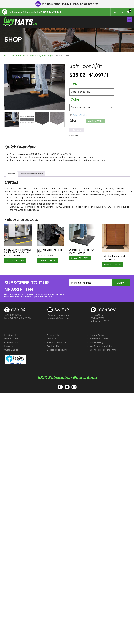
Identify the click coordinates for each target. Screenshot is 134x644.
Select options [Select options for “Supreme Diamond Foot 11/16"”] (47, 260)
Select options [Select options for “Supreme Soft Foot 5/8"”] (80, 258)
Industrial (9, 346)
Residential (10, 335)
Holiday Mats (11, 339)
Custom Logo (11, 350)
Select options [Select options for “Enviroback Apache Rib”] (112, 264)
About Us (52, 339)
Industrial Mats (19, 56)
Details (12, 174)
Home (7, 56)
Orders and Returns (57, 350)
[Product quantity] (82, 121)
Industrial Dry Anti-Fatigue (41, 56)
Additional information (31, 174)
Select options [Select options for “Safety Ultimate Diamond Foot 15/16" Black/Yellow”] (15, 260)
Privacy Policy (97, 335)
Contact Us (53, 346)
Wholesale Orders (99, 339)
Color (75, 99)
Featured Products (57, 342)
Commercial (11, 342)
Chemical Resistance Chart (104, 350)
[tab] (12, 174)
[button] (79, 115)
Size (74, 84)
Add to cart (96, 121)
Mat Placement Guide (101, 346)
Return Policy (54, 335)
